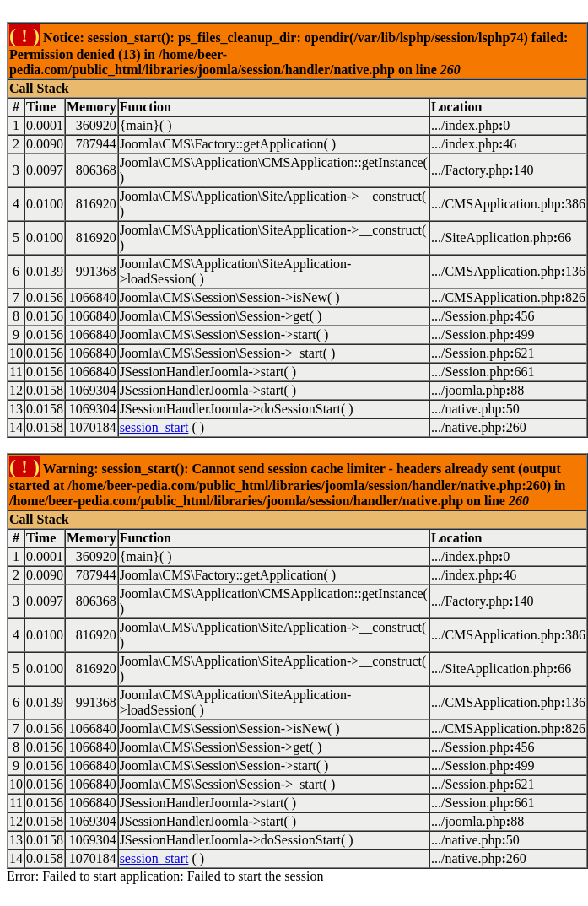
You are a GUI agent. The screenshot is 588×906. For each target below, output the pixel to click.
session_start (154, 427)
